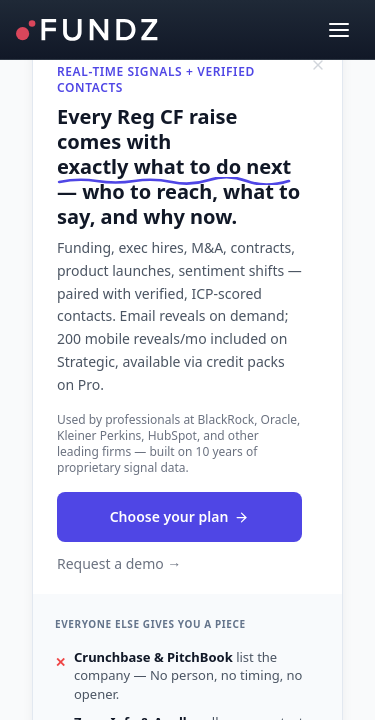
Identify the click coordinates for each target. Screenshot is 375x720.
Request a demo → (119, 563)
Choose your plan (180, 516)
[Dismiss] (318, 65)
